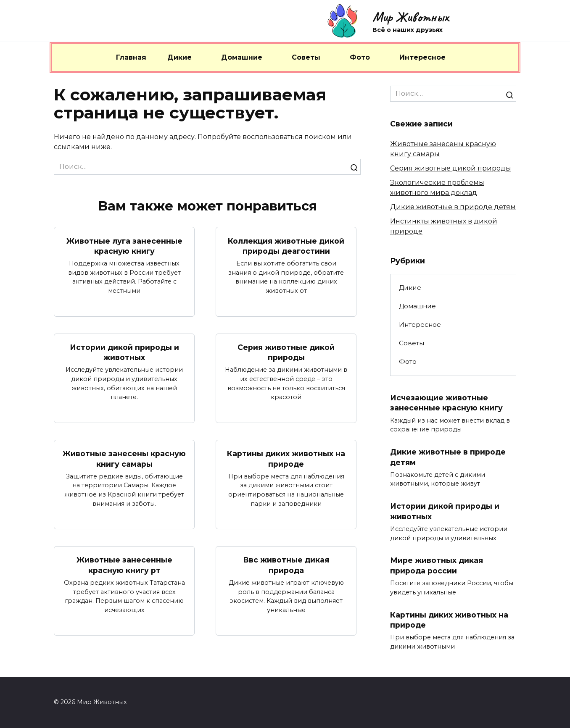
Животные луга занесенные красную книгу (124, 246)
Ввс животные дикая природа (286, 565)
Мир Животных (410, 17)
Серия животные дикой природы (286, 352)
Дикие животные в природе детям (453, 207)
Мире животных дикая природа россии (437, 566)
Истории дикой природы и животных (124, 352)
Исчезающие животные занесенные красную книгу (446, 403)
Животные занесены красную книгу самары (124, 459)
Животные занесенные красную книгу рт (124, 565)
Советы (306, 57)
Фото (360, 57)
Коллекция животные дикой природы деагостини (286, 246)
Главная (131, 57)
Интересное (422, 57)
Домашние (242, 57)
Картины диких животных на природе (286, 459)
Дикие (179, 57)
